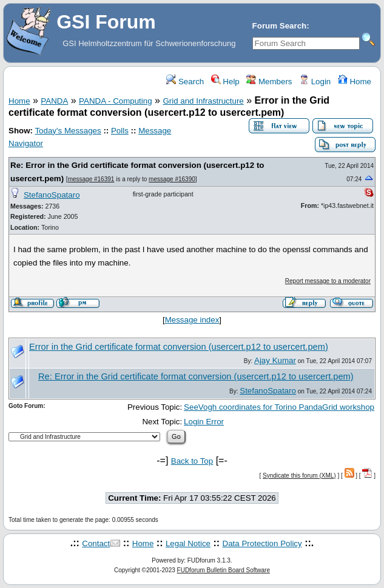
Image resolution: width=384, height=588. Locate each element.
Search (185, 82)
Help (225, 82)
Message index (192, 320)
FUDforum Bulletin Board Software (224, 570)
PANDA (54, 101)
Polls (120, 131)
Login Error (204, 422)
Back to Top (192, 461)
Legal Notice (188, 543)
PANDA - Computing (116, 101)
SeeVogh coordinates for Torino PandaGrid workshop (279, 407)
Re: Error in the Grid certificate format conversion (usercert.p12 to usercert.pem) (196, 376)
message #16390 (172, 179)
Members (269, 82)
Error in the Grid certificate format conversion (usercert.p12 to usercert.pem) (179, 347)
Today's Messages (68, 131)
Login (315, 82)
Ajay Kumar (275, 360)
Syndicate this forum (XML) (299, 476)
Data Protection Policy (262, 543)
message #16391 (91, 179)
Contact (96, 543)
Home (355, 82)
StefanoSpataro (52, 195)
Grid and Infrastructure (203, 101)
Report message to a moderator (328, 281)
